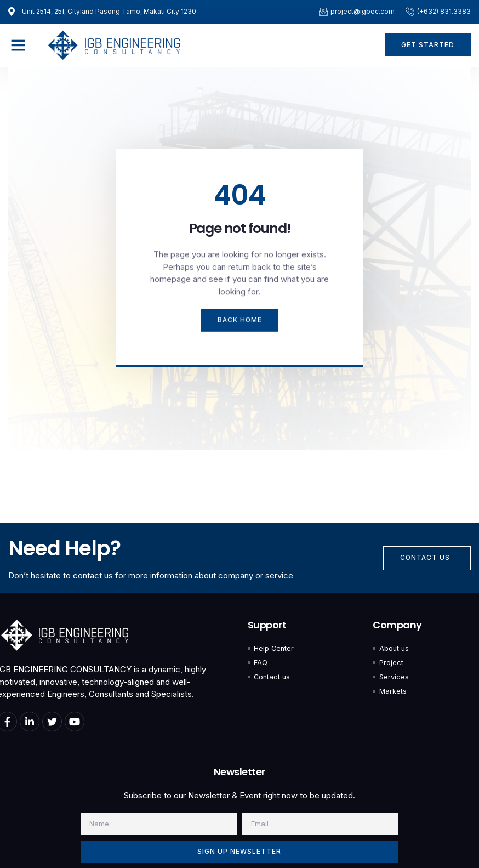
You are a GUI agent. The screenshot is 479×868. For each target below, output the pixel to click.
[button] (18, 45)
